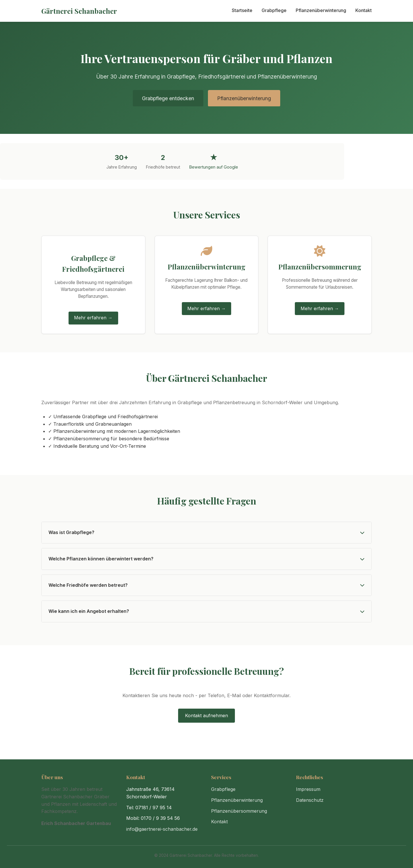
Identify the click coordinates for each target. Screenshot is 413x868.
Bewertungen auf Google (214, 167)
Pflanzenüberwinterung (321, 10)
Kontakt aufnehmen (206, 715)
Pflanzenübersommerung (239, 811)
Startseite (242, 10)
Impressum (308, 789)
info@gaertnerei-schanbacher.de (162, 829)
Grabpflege (274, 10)
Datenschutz (310, 800)
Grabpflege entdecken (168, 99)
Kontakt (364, 10)
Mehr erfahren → (93, 318)
